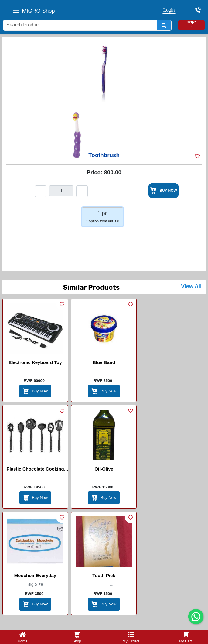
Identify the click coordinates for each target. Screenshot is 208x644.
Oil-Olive (104, 469)
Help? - (191, 24)
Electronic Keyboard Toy (35, 362)
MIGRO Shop (39, 11)
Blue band (104, 362)
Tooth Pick (104, 575)
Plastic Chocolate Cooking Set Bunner (35, 470)
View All (191, 286)
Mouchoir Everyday (35, 575)
